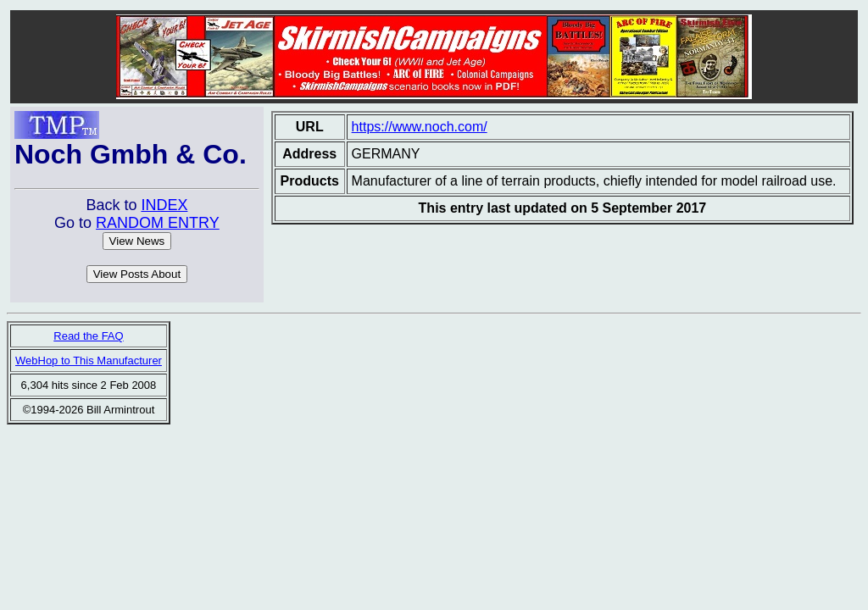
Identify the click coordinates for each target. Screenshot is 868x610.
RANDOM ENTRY (158, 223)
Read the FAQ (88, 336)
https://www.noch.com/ (420, 127)
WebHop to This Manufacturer (89, 360)
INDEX (164, 205)
